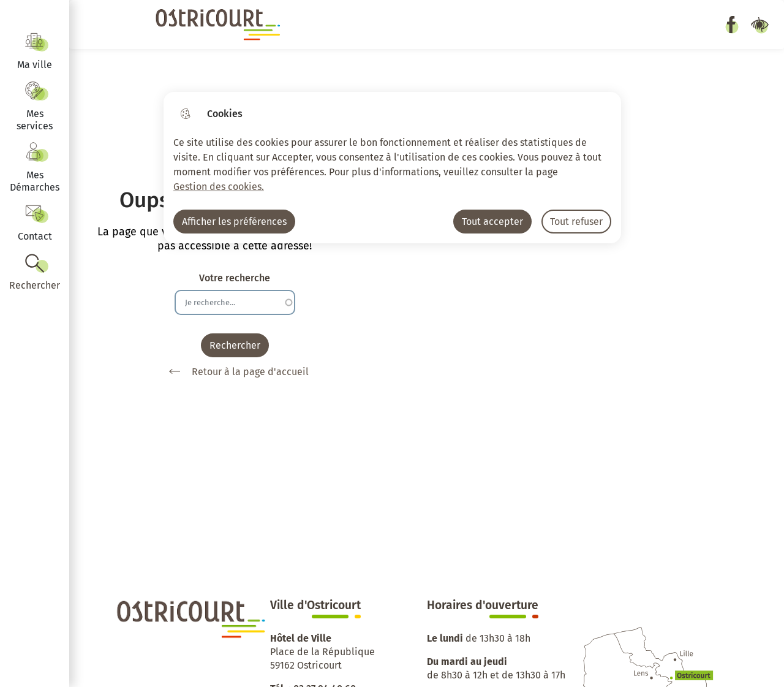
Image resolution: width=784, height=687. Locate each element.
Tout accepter (492, 222)
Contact (35, 236)
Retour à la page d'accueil (235, 371)
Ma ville (35, 65)
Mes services (35, 120)
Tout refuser (576, 222)
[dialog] (392, 168)
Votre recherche (235, 278)
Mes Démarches (35, 181)
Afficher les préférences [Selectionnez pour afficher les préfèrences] (234, 222)
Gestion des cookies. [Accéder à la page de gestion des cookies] (219, 187)
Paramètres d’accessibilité (759, 25)
